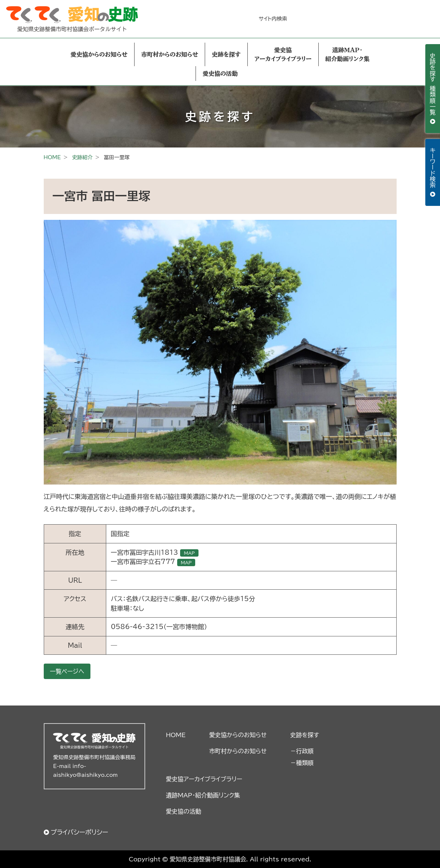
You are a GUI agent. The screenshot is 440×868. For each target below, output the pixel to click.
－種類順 (302, 763)
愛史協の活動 (220, 74)
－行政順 (302, 751)
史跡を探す (226, 54)
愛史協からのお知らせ (99, 54)
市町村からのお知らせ (170, 54)
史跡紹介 (82, 157)
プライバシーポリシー (80, 832)
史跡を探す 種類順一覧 (433, 85)
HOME (52, 157)
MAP (189, 553)
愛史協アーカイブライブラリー (283, 54)
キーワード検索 (433, 169)
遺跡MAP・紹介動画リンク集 (347, 54)
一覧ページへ (67, 671)
